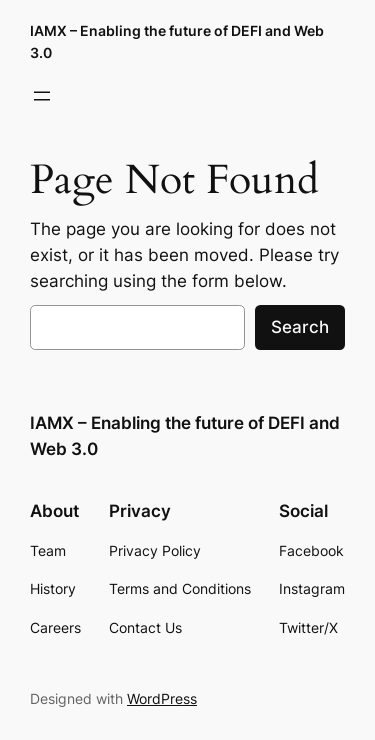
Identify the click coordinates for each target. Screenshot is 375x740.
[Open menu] (42, 96)
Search (300, 327)
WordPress (162, 698)
